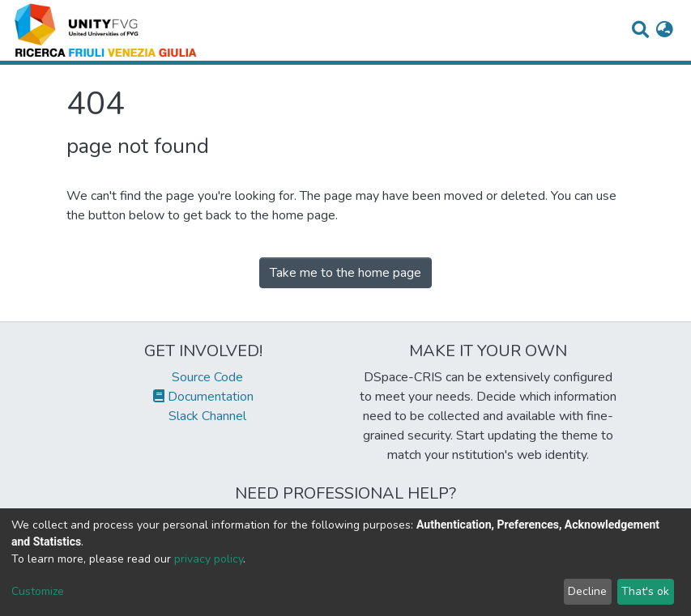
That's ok (645, 591)
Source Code (203, 377)
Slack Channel (203, 416)
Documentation (203, 397)
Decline (587, 591)
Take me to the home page (345, 273)
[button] (665, 31)
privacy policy (209, 559)
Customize (38, 591)
